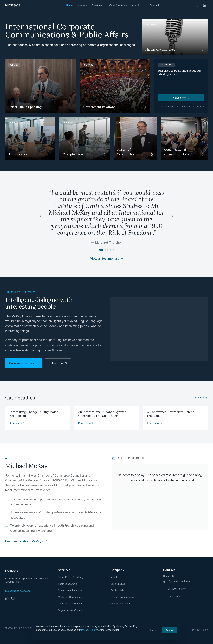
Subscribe (58, 363)
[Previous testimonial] (40, 216)
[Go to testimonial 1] (101, 250)
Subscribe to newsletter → (20, 591)
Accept (170, 630)
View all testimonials (107, 259)
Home (69, 5)
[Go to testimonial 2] (105, 250)
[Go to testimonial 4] (110, 250)
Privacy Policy (89, 630)
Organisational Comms (70, 610)
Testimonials (117, 590)
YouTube (185, 107)
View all (201, 397)
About (114, 577)
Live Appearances (120, 603)
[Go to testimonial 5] (113, 250)
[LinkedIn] (205, 5)
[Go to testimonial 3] (108, 250)
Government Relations (70, 590)
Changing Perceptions (70, 603)
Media (82, 5)
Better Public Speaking (70, 577)
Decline (153, 630)
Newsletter (181, 98)
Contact (155, 5)
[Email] (13, 598)
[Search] (196, 5)
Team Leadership (67, 584)
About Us (139, 5)
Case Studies (118, 5)
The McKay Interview (122, 597)
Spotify (200, 107)
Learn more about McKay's (27, 541)
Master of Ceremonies (70, 597)
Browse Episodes (24, 363)
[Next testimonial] (173, 216)
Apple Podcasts (166, 107)
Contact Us (169, 576)
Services (98, 5)
